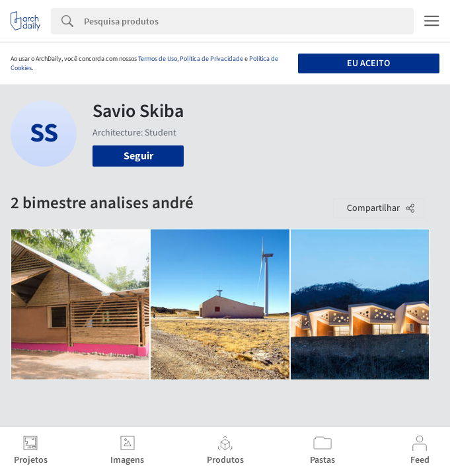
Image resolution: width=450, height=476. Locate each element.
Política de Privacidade (211, 59)
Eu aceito (368, 63)
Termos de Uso (158, 59)
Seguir (138, 156)
